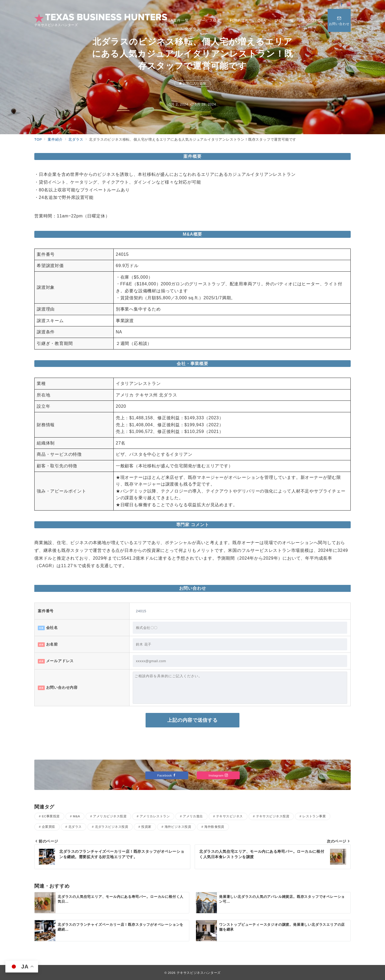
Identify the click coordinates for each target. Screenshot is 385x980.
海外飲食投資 (214, 827)
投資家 (146, 827)
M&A (77, 816)
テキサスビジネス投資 (273, 816)
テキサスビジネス (229, 816)
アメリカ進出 (193, 816)
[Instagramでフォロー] (349, 4)
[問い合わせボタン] (339, 20)
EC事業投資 (51, 816)
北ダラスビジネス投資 (112, 827)
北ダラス (75, 827)
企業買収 (49, 827)
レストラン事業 (314, 816)
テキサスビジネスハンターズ (199, 973)
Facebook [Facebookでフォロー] (167, 775)
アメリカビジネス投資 (110, 816)
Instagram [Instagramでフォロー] (218, 775)
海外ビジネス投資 (178, 827)
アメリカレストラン (155, 816)
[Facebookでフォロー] (342, 4)
